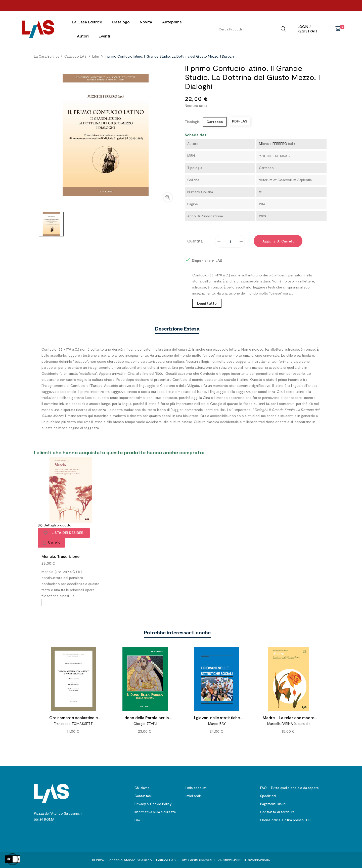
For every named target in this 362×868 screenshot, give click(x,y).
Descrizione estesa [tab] (177, 327)
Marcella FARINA (280, 722)
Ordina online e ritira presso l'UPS (286, 819)
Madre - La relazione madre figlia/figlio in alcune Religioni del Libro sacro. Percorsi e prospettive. (288, 717)
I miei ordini (194, 795)
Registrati (307, 31)
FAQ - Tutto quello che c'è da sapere (289, 787)
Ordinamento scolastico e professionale (74, 717)
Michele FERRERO (273, 142)
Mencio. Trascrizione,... (62, 555)
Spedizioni (268, 795)
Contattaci (143, 795)
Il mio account (196, 787)
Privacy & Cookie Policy (153, 803)
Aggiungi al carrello (278, 240)
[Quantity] (230, 240)
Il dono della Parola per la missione (145, 717)
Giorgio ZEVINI (145, 722)
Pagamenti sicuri (273, 803)
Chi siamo (142, 787)
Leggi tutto (207, 302)
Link (138, 819)
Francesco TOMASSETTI (74, 722)
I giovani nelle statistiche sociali (217, 717)
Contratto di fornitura (277, 811)
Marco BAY (217, 722)
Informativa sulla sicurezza (155, 811)
